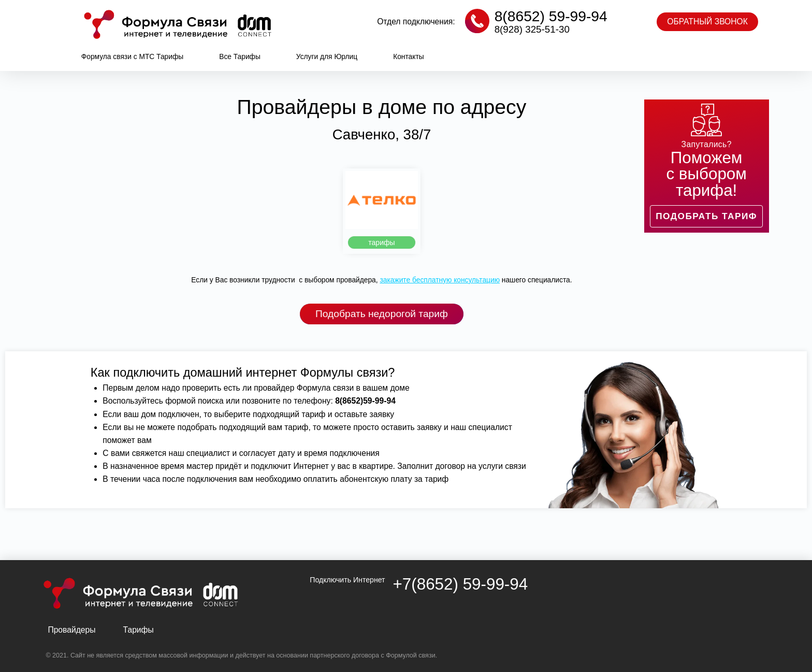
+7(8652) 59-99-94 (461, 584)
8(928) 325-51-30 (532, 29)
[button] (707, 22)
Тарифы (139, 630)
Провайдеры (71, 630)
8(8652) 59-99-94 (551, 16)
